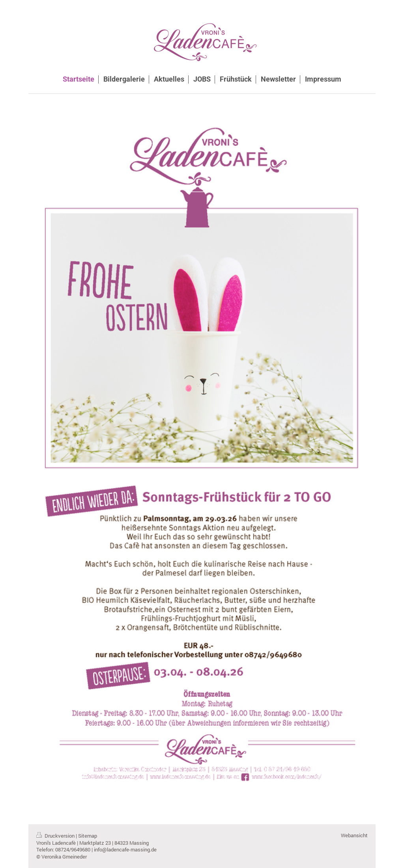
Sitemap (88, 836)
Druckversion (56, 836)
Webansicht (354, 835)
